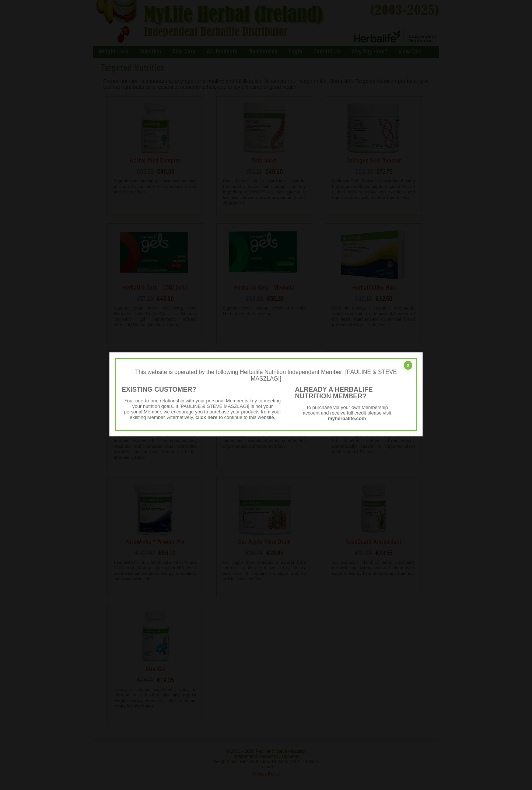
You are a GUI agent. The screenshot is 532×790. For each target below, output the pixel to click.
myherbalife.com (347, 418)
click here (206, 417)
